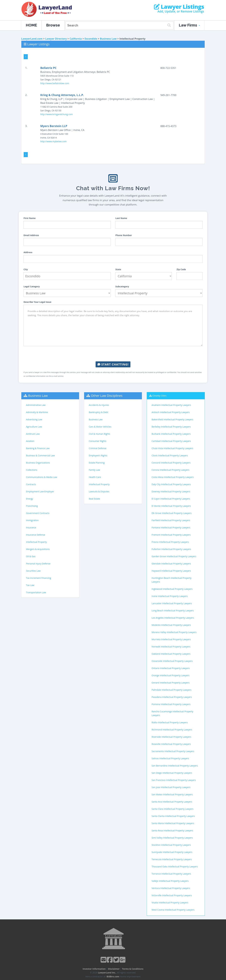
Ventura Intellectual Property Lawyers (171, 888)
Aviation (30, 441)
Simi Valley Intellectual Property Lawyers (172, 838)
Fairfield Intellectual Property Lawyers (171, 520)
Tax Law (30, 585)
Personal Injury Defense (38, 564)
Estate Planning (97, 463)
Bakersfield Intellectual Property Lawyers (172, 419)
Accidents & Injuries (99, 405)
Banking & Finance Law (38, 448)
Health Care (95, 477)
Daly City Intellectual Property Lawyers (171, 484)
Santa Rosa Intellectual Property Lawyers (172, 830)
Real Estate (94, 499)
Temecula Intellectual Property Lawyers (172, 859)
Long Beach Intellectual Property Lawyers (173, 611)
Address (28, 252)
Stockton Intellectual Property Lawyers (171, 845)
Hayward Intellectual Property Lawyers (171, 571)
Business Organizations (38, 463)
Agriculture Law (34, 427)
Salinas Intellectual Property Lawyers (170, 758)
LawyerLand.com (32, 39)
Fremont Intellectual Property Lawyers (171, 535)
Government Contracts (38, 513)
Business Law (108, 39)
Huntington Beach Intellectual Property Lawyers (172, 580)
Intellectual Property (36, 542)
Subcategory (122, 286)
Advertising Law (34, 419)
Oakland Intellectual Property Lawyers (171, 654)
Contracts (31, 484)
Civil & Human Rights (100, 434)
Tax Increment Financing (39, 578)
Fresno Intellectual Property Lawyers (170, 542)
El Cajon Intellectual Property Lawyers (171, 499)
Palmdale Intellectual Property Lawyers (171, 690)
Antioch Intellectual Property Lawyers (171, 412)
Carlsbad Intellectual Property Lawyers (171, 441)
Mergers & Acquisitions (38, 549)
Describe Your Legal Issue (37, 302)
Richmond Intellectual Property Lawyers (172, 730)
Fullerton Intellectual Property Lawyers (171, 549)
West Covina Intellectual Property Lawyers (173, 910)
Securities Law (33, 571)
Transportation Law (36, 592)
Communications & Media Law (42, 477)
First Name (30, 218)
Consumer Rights (98, 441)
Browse (53, 25)
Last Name (121, 218)
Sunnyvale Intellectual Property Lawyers (172, 852)
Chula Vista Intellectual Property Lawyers (172, 448)
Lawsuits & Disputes (99, 491)
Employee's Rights (98, 455)
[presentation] (113, 354)
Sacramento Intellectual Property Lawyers (173, 751)
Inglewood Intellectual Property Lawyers (172, 589)
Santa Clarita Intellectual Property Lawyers (173, 816)
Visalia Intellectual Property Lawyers (170, 903)
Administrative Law (36, 405)
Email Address (31, 235)
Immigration (32, 520)
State (118, 269)
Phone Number (124, 235)
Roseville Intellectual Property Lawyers (171, 744)
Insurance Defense (36, 535)
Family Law (94, 470)
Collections (32, 470)
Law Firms (189, 25)
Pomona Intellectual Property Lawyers (171, 704)
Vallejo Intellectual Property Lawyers (170, 881)
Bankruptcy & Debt (98, 412)
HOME (31, 25)
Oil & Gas (31, 556)
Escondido (91, 39)
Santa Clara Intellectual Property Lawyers (173, 809)
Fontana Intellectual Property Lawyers (171, 528)
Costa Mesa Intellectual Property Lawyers (173, 477)
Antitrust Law (33, 434)
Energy (30, 499)
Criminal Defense (98, 448)
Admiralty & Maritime (37, 412)
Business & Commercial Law (40, 455)
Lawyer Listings (179, 7)
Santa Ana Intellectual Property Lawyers (172, 802)
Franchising (32, 506)
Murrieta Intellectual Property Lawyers (171, 639)
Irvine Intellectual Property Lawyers (170, 596)
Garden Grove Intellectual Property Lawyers (174, 556)
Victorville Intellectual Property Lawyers (172, 895)
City (26, 269)
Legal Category (32, 286)
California (76, 39)
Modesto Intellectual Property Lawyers (171, 625)
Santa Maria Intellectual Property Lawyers (173, 823)
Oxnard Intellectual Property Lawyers (171, 683)
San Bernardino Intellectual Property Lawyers (175, 766)
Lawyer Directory (56, 39)
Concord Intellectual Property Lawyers (171, 463)
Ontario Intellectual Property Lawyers (171, 668)
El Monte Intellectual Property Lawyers (171, 506)
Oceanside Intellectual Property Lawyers (172, 661)
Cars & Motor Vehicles (100, 427)
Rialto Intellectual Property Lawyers (170, 722)
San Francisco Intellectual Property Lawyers (174, 780)
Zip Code (181, 269)
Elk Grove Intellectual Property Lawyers (172, 513)
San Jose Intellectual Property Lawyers (171, 787)
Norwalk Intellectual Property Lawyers (171, 647)
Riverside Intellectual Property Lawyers (171, 737)
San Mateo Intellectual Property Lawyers (172, 794)
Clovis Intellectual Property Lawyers (170, 455)
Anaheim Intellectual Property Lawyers (171, 405)
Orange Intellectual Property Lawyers (171, 675)
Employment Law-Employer (40, 491)
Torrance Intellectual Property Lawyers (171, 874)
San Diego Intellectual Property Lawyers (172, 773)
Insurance (31, 528)
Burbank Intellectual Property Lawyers (171, 434)
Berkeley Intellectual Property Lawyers (171, 427)
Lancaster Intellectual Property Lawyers (172, 603)
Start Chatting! (113, 364)
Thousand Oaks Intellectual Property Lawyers (175, 867)
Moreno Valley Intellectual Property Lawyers (174, 632)
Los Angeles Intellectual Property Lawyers (173, 618)
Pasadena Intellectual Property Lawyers (172, 697)
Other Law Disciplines (107, 396)
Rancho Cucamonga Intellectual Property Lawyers (172, 713)
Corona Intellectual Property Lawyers (170, 470)
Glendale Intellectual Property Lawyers (171, 564)
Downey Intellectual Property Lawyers (171, 491)
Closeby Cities (159, 396)
